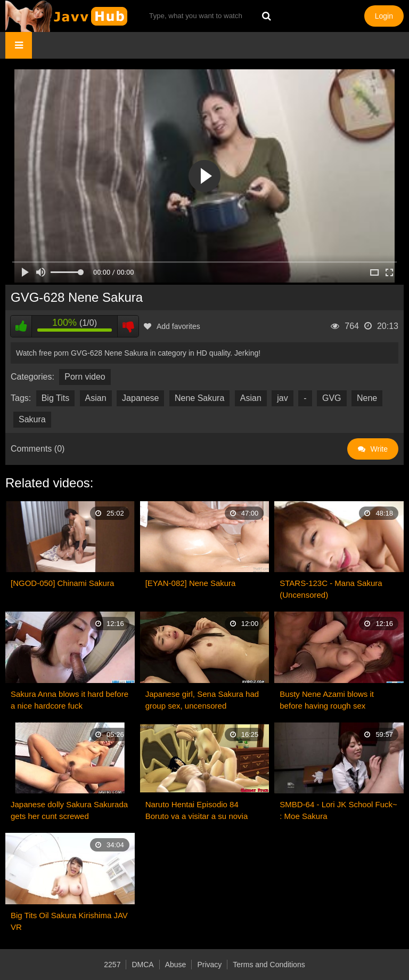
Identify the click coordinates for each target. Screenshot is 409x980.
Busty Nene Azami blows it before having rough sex (327, 700)
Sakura (32, 419)
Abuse (176, 965)
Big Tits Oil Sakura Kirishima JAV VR (69, 921)
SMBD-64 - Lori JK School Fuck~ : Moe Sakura (338, 810)
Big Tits (55, 398)
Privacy (209, 965)
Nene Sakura (199, 398)
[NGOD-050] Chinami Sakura (62, 583)
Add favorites (172, 326)
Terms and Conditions (269, 965)
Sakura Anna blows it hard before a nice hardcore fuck (69, 700)
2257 (112, 965)
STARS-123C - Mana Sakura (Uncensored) (331, 589)
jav (282, 398)
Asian (96, 398)
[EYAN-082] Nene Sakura (191, 583)
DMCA (142, 965)
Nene (367, 398)
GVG (332, 398)
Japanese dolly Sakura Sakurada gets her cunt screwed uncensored (69, 811)
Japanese (140, 398)
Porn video (85, 377)
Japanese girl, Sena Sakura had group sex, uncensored (202, 700)
